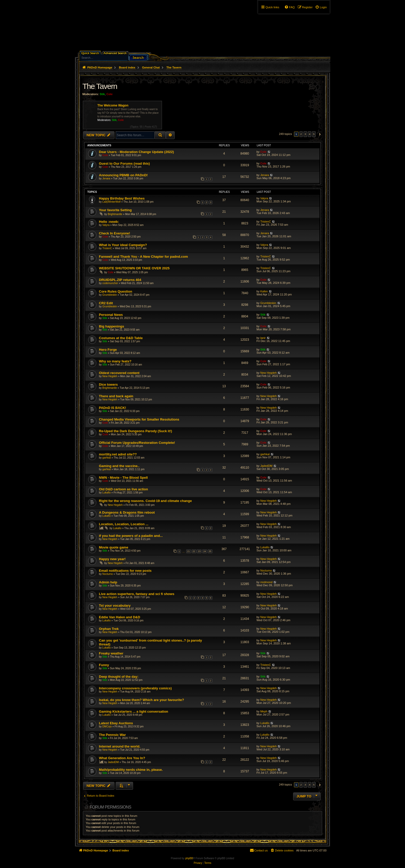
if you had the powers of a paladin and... (131, 536)
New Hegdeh (110, 376)
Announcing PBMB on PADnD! (123, 175)
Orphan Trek (109, 629)
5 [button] (314, 134)
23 (199, 551)
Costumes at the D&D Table (121, 338)
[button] (319, 134)
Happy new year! (112, 559)
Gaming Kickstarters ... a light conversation (134, 711)
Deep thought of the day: (119, 677)
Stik (102, 94)
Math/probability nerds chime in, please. (131, 770)
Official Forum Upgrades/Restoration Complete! (137, 443)
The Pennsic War (112, 735)
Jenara (106, 178)
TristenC (266, 222)
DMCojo (107, 726)
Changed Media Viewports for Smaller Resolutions (139, 419)
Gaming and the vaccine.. (119, 466)
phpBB (189, 858)
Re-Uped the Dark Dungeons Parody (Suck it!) (135, 431)
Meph (264, 711)
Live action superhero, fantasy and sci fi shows (137, 594)
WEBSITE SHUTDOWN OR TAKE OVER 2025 (134, 268)
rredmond (266, 582)
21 (189, 551)
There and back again (116, 396)
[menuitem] (321, 7)
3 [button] (305, 134)
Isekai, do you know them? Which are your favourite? (141, 700)
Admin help (108, 582)
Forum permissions (110, 807)
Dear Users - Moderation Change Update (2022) (136, 152)
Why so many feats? (115, 361)
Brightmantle (115, 214)
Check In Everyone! (115, 233)
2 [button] (301, 134)
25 (210, 551)
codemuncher (110, 283)
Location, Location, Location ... (124, 524)
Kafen (264, 291)
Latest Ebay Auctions (116, 723)
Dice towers (108, 384)
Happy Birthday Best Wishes (122, 198)
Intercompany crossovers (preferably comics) (135, 688)
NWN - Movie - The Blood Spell (123, 478)
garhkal (107, 458)
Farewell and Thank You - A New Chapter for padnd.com (143, 257)
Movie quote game (114, 547)
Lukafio (106, 493)
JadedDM (266, 466)
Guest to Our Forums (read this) (124, 163)
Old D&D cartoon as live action (123, 489)
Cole (110, 94)
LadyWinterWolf (111, 202)
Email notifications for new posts (125, 571)
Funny (104, 665)
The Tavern (100, 86)
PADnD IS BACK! (112, 408)
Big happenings (112, 326)
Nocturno (108, 574)
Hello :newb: (109, 222)
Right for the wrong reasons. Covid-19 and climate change (145, 501)
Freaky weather (111, 653)
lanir (263, 338)
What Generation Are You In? (122, 758)
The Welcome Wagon (113, 105)
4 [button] (310, 134)
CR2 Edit (106, 303)
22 (194, 551)
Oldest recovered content (119, 373)
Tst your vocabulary (115, 606)
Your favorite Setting (115, 210)
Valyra (264, 198)
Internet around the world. (120, 746)
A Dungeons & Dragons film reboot (127, 512)
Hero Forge (108, 350)
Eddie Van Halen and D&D (120, 617)
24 (205, 551)
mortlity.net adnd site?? (118, 454)
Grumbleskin (110, 295)
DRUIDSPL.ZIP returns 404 (120, 280)
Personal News (111, 315)
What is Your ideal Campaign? (123, 245)
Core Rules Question (116, 291)
